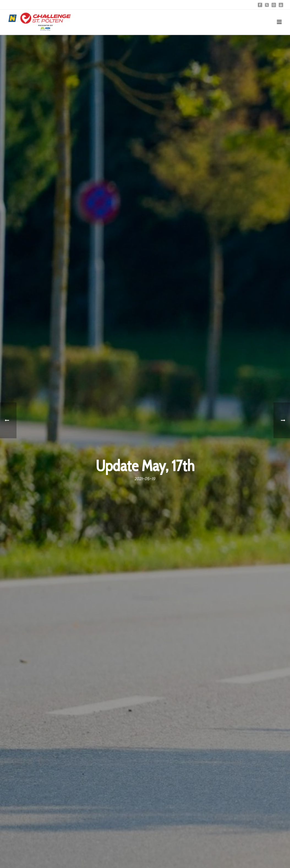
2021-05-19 (145, 479)
